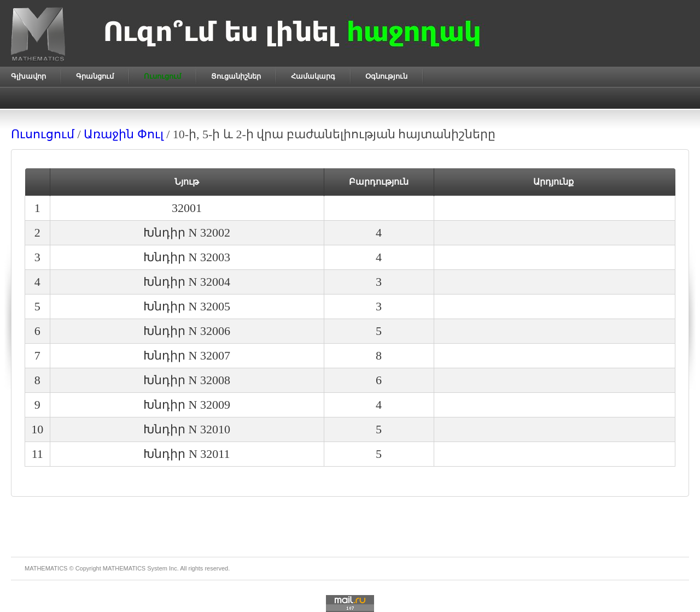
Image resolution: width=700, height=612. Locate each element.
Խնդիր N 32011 (186, 454)
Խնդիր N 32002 (187, 233)
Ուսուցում (43, 134)
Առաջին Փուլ (124, 134)
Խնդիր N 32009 (187, 405)
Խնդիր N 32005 (187, 306)
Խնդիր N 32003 (187, 257)
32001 (187, 208)
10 (37, 429)
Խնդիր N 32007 (187, 355)
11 (37, 454)
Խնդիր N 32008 (187, 380)
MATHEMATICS (124, 568)
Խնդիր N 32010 (187, 429)
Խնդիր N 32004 (187, 282)
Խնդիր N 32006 (187, 331)
